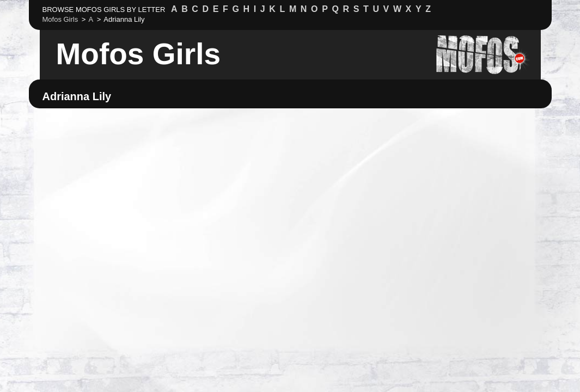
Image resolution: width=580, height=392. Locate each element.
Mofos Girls (139, 54)
